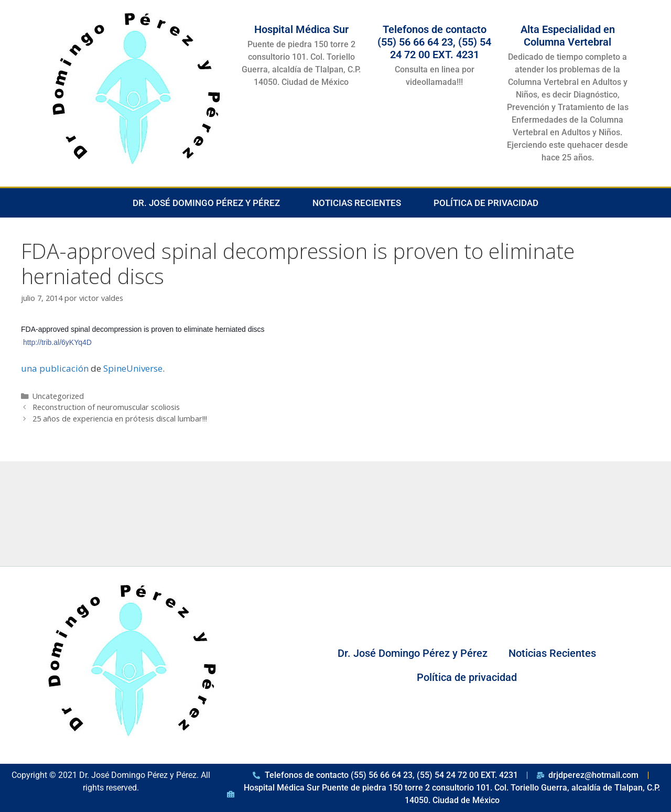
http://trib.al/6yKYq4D (57, 342)
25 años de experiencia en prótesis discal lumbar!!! (120, 419)
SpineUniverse (133, 368)
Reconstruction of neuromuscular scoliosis (106, 407)
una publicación (55, 368)
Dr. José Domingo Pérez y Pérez (206, 203)
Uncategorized (58, 396)
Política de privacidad (486, 203)
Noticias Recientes (357, 203)
